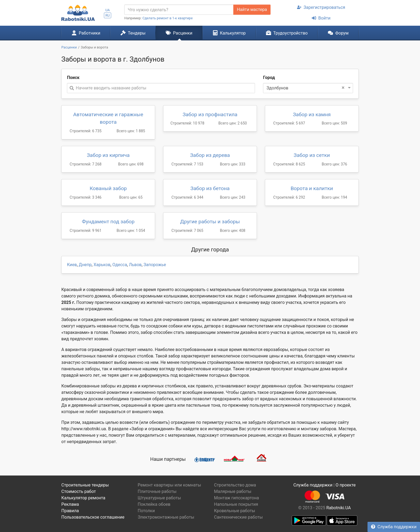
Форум (338, 33)
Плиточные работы (157, 491)
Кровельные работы (235, 511)
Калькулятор (229, 33)
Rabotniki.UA (339, 508)
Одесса (120, 265)
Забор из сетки (312, 155)
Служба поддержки (394, 527)
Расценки (179, 33)
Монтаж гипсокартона (237, 498)
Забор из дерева (210, 155)
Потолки (146, 511)
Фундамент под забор (108, 222)
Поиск (73, 78)
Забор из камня (312, 114)
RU (107, 15)
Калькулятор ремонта (83, 498)
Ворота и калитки (312, 188)
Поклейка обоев (154, 504)
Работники (86, 33)
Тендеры (133, 33)
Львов (135, 265)
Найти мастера (252, 10)
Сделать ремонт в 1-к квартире (168, 18)
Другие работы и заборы (210, 222)
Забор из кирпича (108, 155)
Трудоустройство (287, 33)
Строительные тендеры (85, 485)
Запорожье (155, 265)
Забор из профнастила (210, 114)
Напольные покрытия (236, 504)
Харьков (102, 265)
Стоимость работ (79, 491)
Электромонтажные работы (166, 517)
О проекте (346, 485)
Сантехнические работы (238, 517)
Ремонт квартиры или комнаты (169, 485)
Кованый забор (108, 188)
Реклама (70, 504)
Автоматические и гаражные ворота (108, 118)
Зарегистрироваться (321, 7)
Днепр (85, 265)
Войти (321, 18)
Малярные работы (233, 491)
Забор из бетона (210, 188)
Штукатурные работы (159, 498)
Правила (70, 511)
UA (108, 10)
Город (269, 78)
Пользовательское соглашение (93, 517)
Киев (72, 265)
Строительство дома (235, 485)
